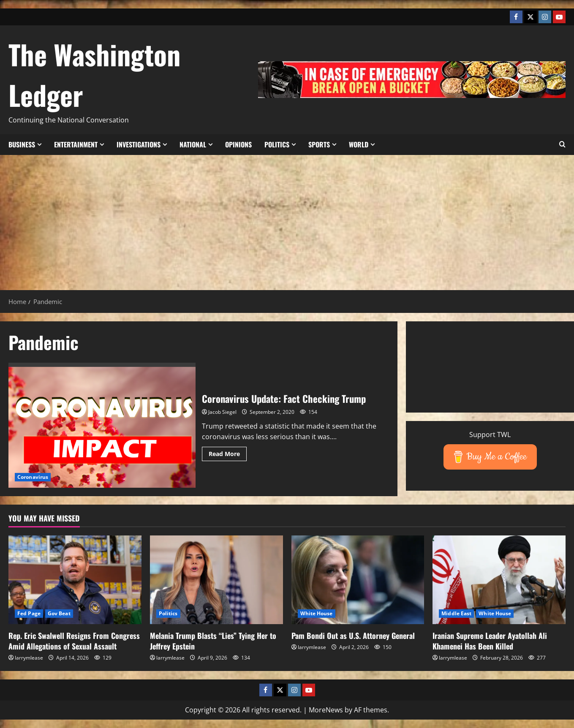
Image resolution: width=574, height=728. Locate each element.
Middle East (456, 613)
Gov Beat (59, 613)
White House (317, 613)
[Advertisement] (287, 218)
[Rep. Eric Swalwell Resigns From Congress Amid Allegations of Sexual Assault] (75, 580)
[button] (562, 144)
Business (22, 144)
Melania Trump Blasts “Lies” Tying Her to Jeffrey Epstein (213, 641)
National (193, 144)
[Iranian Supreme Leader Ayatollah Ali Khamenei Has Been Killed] (499, 580)
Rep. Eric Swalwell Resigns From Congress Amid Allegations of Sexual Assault (74, 641)
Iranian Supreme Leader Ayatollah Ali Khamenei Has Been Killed (490, 641)
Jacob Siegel (222, 412)
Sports (319, 144)
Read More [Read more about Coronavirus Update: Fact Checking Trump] (228, 455)
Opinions (238, 144)
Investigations (139, 144)
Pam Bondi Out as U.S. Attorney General (353, 636)
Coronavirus (33, 477)
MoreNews (326, 710)
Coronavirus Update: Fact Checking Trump (102, 425)
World (359, 144)
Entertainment (76, 144)
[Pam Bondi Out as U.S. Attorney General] (358, 580)
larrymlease (29, 658)
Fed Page (29, 613)
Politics (277, 144)
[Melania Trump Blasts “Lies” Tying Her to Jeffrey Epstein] (216, 580)
